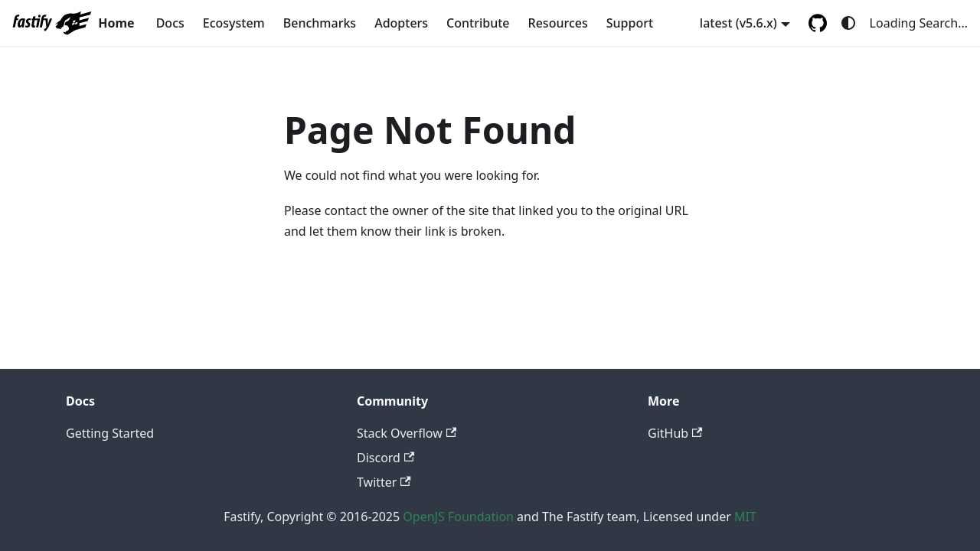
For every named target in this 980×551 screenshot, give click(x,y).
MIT (745, 517)
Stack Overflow (407, 433)
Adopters (401, 23)
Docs (170, 23)
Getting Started (110, 433)
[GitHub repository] (818, 23)
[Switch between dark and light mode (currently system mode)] (848, 23)
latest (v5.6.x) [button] (738, 23)
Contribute (478, 23)
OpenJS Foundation (458, 517)
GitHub (675, 433)
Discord (385, 458)
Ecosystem (234, 23)
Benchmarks (320, 23)
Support (630, 23)
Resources (558, 23)
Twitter (384, 482)
